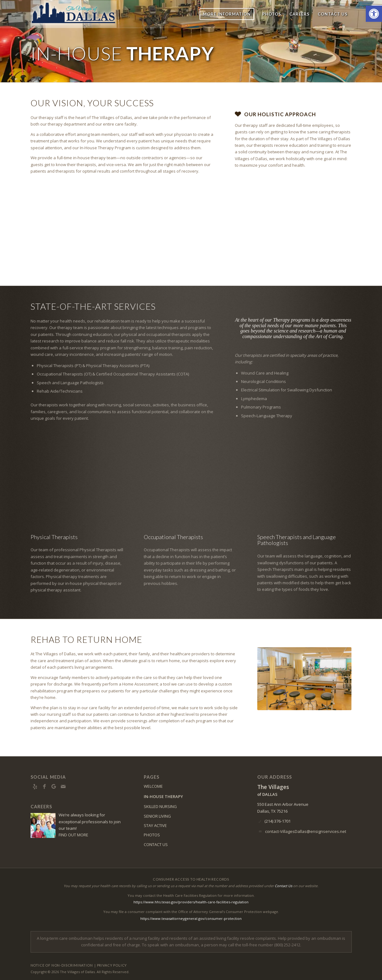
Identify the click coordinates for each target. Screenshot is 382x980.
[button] (374, 14)
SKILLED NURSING (160, 806)
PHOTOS (152, 835)
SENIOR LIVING (157, 816)
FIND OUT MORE (73, 835)
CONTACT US (156, 844)
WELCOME (153, 786)
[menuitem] (227, 14)
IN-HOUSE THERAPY (163, 796)
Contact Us (283, 886)
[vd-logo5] (74, 14)
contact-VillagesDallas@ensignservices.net (306, 831)
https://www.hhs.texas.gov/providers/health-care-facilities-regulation (191, 902)
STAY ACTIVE (155, 825)
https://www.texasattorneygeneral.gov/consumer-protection (191, 918)
